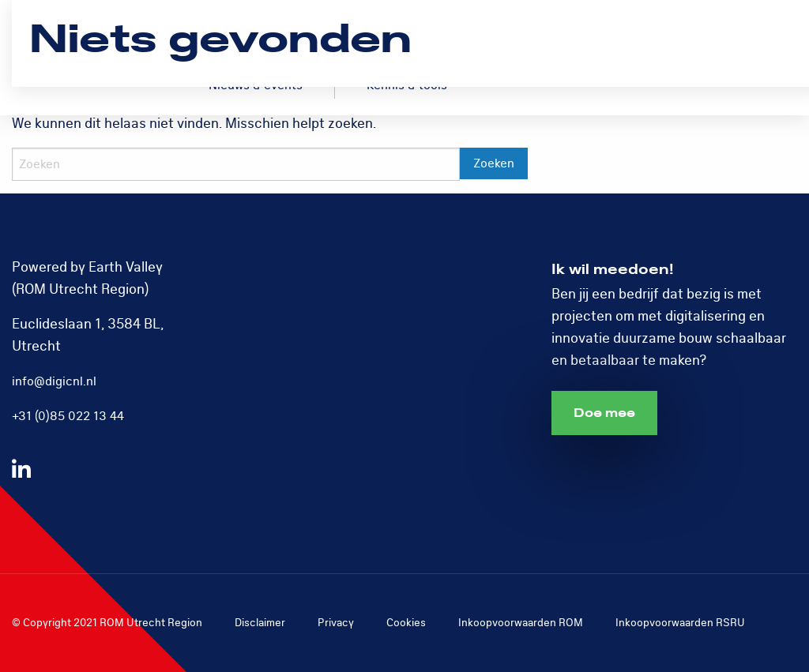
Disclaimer (260, 623)
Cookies (406, 623)
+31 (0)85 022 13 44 (68, 416)
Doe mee (604, 413)
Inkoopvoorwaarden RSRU (680, 623)
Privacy (336, 623)
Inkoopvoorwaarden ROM (521, 623)
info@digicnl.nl (54, 381)
